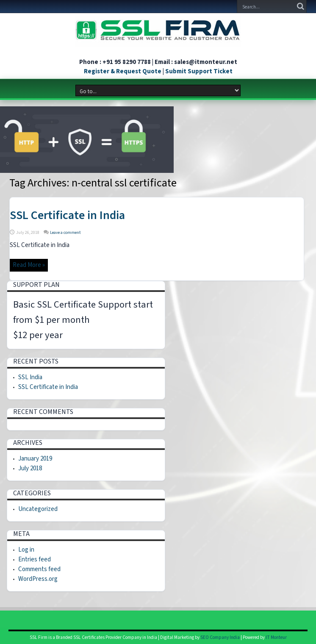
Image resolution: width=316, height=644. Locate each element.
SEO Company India (220, 637)
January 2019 (35, 459)
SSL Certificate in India (67, 215)
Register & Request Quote (123, 71)
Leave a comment (65, 233)
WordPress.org (38, 579)
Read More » (29, 265)
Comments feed (39, 569)
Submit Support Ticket (199, 71)
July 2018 (30, 468)
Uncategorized (38, 509)
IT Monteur (276, 637)
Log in (26, 550)
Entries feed (35, 559)
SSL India (30, 377)
